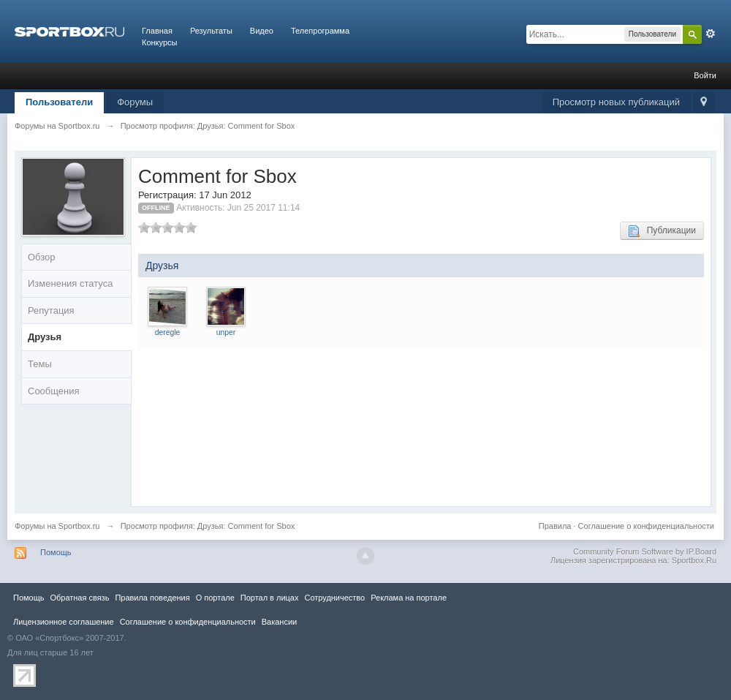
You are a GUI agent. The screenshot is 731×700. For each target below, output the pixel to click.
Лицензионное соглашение (64, 622)
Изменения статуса (70, 283)
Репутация (51, 311)
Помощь (56, 552)
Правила (555, 526)
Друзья (45, 337)
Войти (705, 75)
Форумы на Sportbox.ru (57, 526)
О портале (215, 598)
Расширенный (711, 34)
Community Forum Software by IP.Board (645, 552)
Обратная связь (79, 598)
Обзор (42, 257)
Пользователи (59, 102)
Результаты (211, 31)
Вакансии (279, 622)
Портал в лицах (270, 598)
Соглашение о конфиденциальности (646, 526)
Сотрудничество (334, 598)
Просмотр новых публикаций (616, 102)
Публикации (662, 231)
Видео (262, 31)
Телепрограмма (320, 31)
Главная (157, 31)
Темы (40, 364)
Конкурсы (159, 42)
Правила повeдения (152, 598)
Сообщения (54, 391)
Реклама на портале (409, 598)
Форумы (135, 102)
